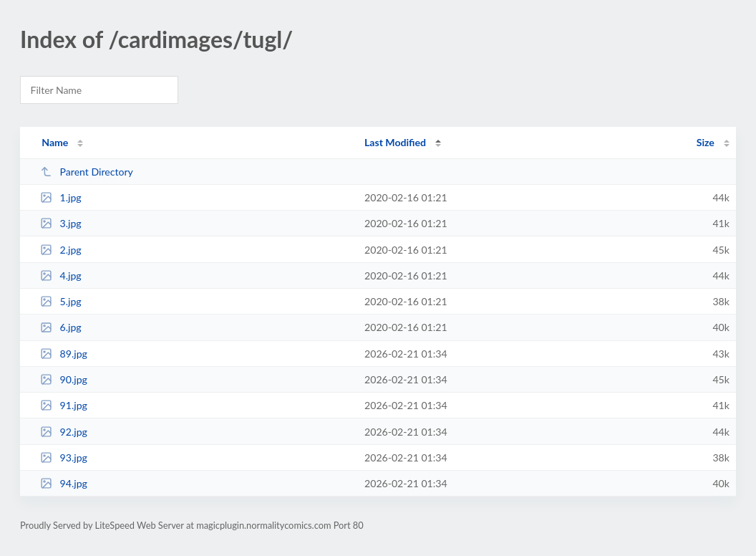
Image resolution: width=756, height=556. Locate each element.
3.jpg (61, 223)
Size (706, 142)
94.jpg (64, 483)
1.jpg (61, 197)
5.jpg (61, 301)
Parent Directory (87, 172)
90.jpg (64, 379)
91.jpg (64, 405)
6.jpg (61, 327)
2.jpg (61, 250)
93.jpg (64, 457)
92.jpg (64, 432)
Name (55, 142)
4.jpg (61, 275)
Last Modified (395, 142)
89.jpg (64, 354)
